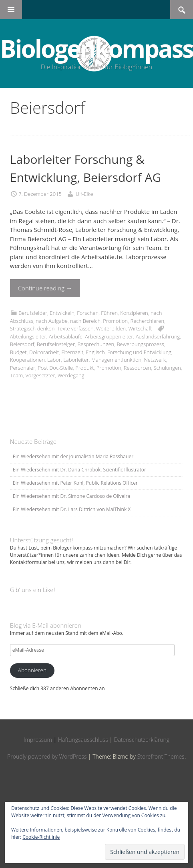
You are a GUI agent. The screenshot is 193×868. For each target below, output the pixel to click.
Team (16, 375)
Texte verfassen (75, 328)
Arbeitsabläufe (66, 336)
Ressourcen (137, 368)
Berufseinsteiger (56, 344)
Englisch (95, 352)
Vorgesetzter (40, 375)
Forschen (88, 313)
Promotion (115, 321)
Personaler (23, 368)
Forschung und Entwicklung (139, 352)
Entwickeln (62, 313)
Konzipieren (134, 313)
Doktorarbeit (44, 352)
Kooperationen (27, 360)
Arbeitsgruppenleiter (109, 336)
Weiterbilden (111, 328)
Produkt (84, 368)
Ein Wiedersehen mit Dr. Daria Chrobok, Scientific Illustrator (79, 470)
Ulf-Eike (84, 194)
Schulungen (167, 368)
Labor (54, 360)
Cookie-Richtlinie (41, 837)
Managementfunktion (116, 360)
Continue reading (45, 288)
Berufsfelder (33, 313)
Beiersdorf (22, 344)
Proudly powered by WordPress (47, 756)
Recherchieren (147, 321)
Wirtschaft (140, 328)
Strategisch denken (32, 328)
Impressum (38, 740)
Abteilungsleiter (28, 336)
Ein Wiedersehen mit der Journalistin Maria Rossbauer (73, 456)
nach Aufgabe (52, 321)
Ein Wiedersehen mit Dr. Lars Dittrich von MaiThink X (72, 509)
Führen (109, 313)
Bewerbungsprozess (140, 344)
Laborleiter (76, 360)
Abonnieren (32, 670)
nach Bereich (85, 321)
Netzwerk (155, 360)
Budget (18, 352)
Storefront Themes (161, 756)
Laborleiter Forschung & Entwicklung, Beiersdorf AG (85, 168)
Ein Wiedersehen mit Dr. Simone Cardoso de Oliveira (71, 496)
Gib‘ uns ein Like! (32, 590)
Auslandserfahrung (158, 336)
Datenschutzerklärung (142, 740)
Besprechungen (96, 344)
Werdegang (71, 375)
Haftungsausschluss (83, 740)
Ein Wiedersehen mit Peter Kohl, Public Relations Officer (75, 483)
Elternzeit (72, 352)
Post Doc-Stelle (55, 368)
